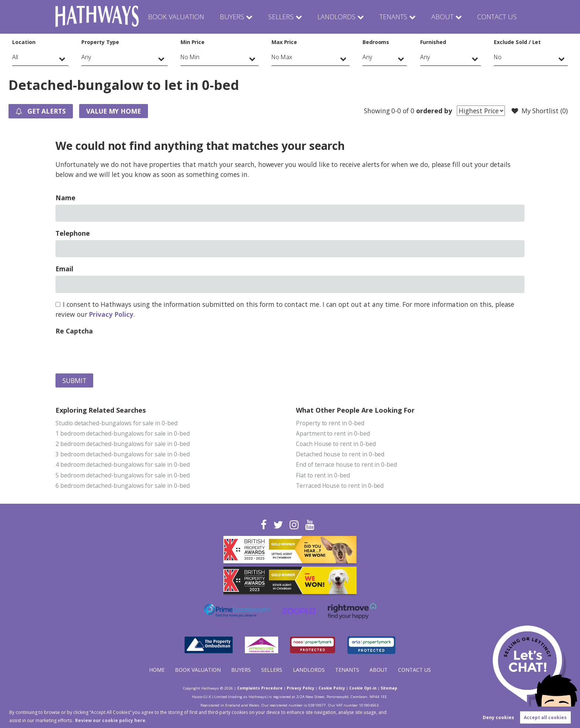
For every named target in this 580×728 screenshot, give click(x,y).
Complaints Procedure (260, 688)
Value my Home (114, 111)
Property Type (100, 42)
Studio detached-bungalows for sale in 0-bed (117, 423)
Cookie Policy (332, 688)
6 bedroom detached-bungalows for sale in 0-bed (123, 486)
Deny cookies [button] (498, 717)
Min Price (193, 42)
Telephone (73, 233)
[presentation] (112, 352)
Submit (75, 380)
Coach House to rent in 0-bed (336, 444)
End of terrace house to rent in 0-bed (346, 464)
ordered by (434, 111)
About (442, 17)
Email (64, 269)
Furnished (433, 42)
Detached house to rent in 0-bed (340, 454)
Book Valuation (180, 17)
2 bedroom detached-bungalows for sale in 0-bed (123, 444)
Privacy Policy (111, 314)
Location (24, 42)
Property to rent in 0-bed (330, 423)
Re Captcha (74, 331)
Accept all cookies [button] (545, 717)
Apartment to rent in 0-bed (333, 433)
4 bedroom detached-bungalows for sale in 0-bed (123, 464)
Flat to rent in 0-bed (323, 475)
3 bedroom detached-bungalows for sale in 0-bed (123, 454)
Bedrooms (376, 42)
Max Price (284, 42)
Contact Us (497, 17)
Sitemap (389, 688)
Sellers (282, 17)
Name (65, 198)
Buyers (234, 17)
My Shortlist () (540, 111)
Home (157, 670)
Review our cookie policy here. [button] (111, 720)
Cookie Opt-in (363, 688)
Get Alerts (41, 111)
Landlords (336, 17)
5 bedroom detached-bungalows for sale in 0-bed (123, 475)
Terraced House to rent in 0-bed (340, 486)
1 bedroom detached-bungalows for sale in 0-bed (123, 433)
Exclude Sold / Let (517, 42)
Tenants (393, 17)
